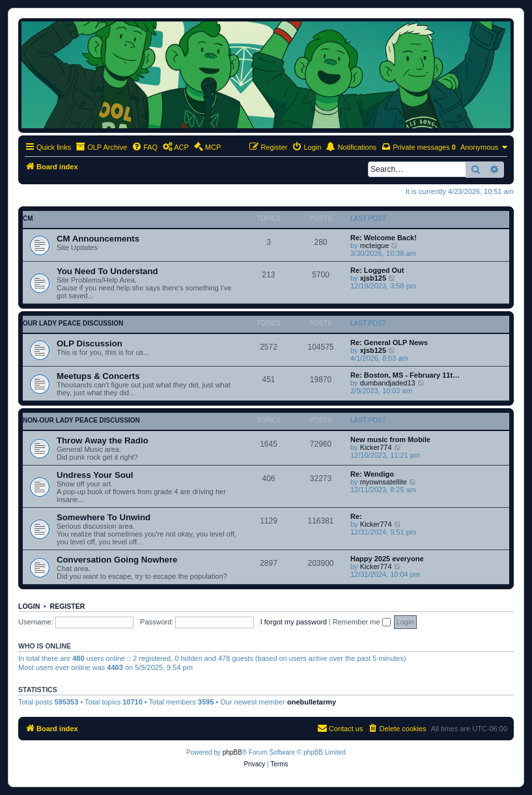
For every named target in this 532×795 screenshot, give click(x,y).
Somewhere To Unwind (104, 517)
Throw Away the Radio (103, 440)
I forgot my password (294, 622)
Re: (356, 516)
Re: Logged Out (377, 270)
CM (28, 218)
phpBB (232, 752)
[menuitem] (145, 147)
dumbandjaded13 (388, 383)
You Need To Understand (107, 271)
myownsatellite (384, 482)
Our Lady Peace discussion (73, 323)
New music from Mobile (390, 439)
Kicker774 (376, 447)
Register (68, 606)
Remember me (362, 622)
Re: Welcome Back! (384, 238)
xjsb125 (373, 278)
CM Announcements (98, 239)
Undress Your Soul (95, 475)
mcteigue (375, 245)
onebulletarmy (312, 702)
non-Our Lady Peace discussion (81, 420)
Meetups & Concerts (98, 376)
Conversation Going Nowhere (117, 560)
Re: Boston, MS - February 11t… (405, 375)
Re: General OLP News (389, 342)
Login (29, 606)
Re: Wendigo (372, 474)
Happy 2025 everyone (387, 559)
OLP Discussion (90, 343)
